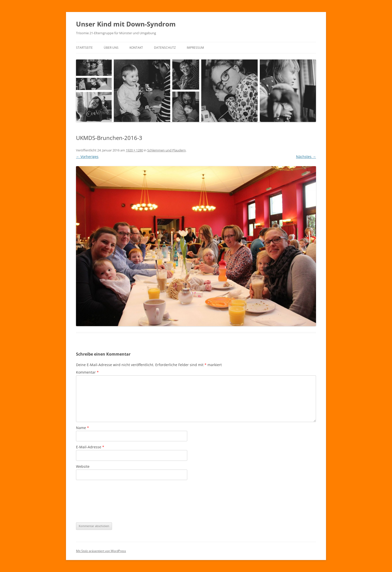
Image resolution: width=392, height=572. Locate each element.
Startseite (84, 48)
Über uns (111, 48)
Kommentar (87, 372)
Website (83, 466)
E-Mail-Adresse (90, 447)
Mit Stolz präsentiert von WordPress (101, 551)
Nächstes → (306, 157)
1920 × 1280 (134, 150)
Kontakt (136, 48)
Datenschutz (165, 48)
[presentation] (96, 501)
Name (82, 428)
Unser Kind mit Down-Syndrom (126, 24)
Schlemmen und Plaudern (166, 150)
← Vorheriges (87, 157)
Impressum (195, 48)
